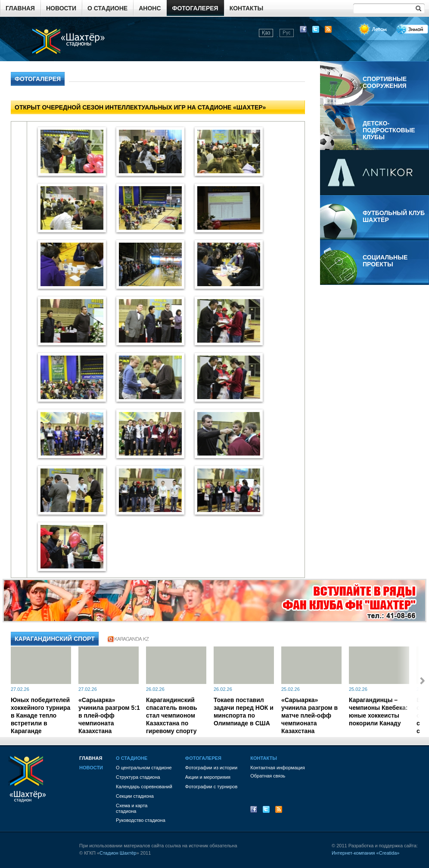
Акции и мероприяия (208, 777)
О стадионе (107, 8)
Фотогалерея (195, 8)
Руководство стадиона (141, 820)
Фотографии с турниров (211, 787)
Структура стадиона (138, 777)
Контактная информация (277, 768)
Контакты (246, 8)
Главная (20, 8)
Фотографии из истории (211, 768)
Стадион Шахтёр (118, 853)
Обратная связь (268, 776)
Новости (61, 8)
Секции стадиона (135, 796)
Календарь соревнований (144, 787)
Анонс (150, 8)
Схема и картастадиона (132, 808)
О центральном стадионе (144, 768)
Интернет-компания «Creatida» (365, 853)
